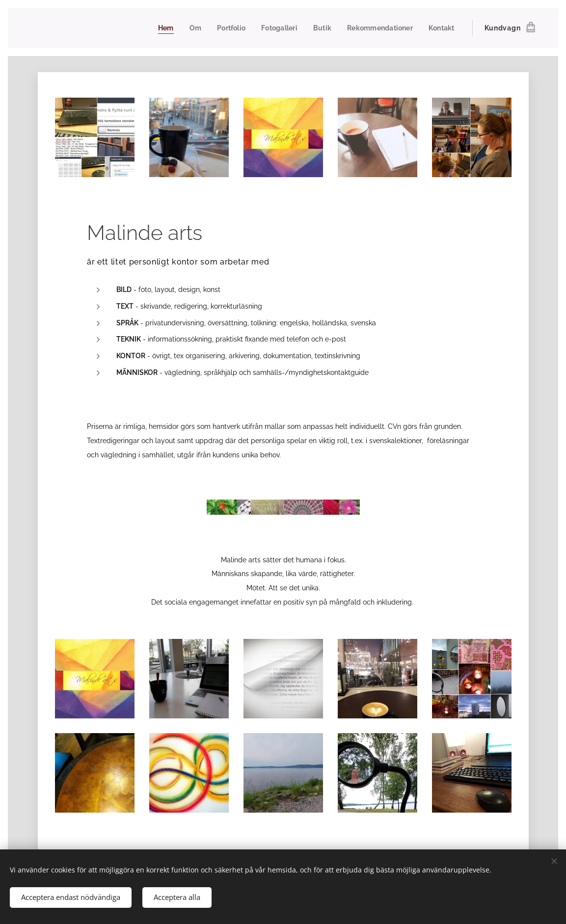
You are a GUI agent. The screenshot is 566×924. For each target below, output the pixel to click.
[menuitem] (157, 28)
